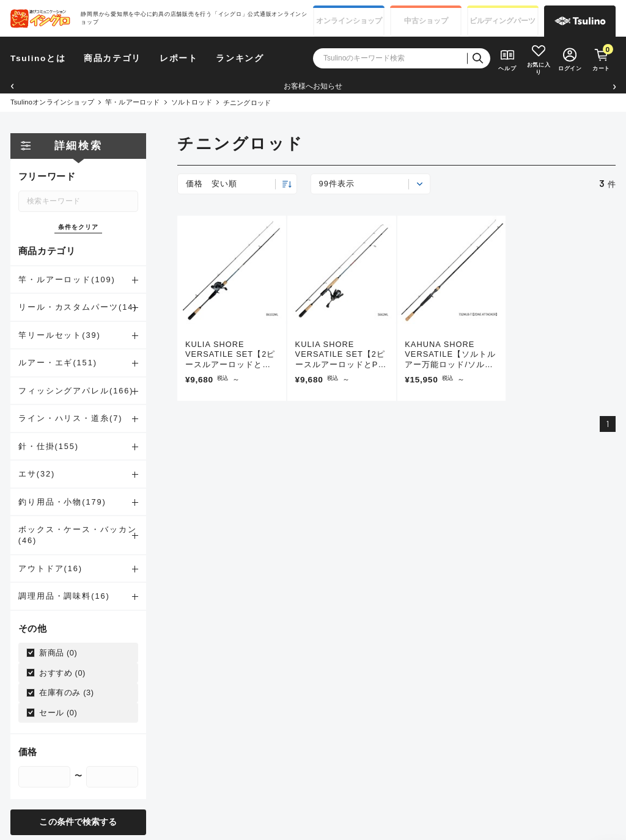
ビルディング (503, 21)
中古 (426, 21)
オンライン (349, 21)
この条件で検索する (78, 822)
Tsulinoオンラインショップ (52, 102)
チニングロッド (247, 103)
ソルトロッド (192, 102)
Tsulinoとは (38, 58)
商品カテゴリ (112, 58)
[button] (12, 86)
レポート (179, 58)
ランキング (240, 58)
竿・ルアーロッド (133, 102)
